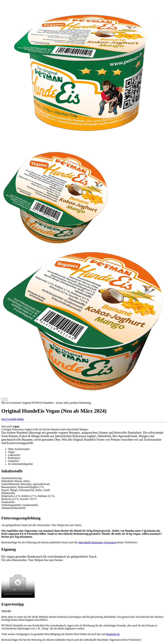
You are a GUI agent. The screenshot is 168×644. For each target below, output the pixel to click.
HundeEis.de (113, 634)
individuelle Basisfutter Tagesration (97, 542)
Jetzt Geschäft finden (13, 419)
